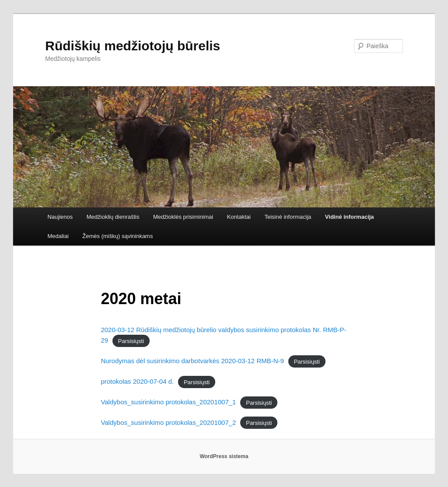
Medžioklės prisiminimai (183, 217)
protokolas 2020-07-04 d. (137, 381)
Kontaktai (239, 217)
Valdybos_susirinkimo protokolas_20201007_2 (168, 422)
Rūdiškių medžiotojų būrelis (133, 46)
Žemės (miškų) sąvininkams (117, 236)
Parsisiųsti (131, 341)
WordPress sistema (224, 456)
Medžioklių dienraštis (113, 217)
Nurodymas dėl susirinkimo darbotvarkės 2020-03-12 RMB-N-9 (192, 361)
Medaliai (58, 236)
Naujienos (60, 217)
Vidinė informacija (350, 217)
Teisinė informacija (288, 217)
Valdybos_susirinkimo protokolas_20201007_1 (168, 402)
